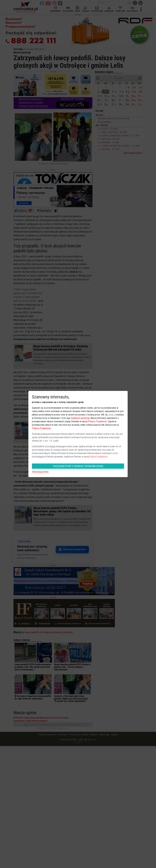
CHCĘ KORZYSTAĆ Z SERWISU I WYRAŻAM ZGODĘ (78, 466)
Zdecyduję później (40, 472)
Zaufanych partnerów (80, 418)
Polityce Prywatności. (99, 457)
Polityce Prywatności (98, 421)
